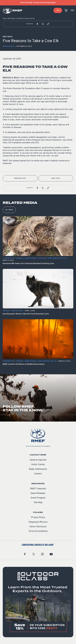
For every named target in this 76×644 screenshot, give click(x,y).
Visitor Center (38, 465)
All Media (9, 210)
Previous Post (20, 178)
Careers (38, 474)
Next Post (56, 178)
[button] (37, 24)
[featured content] (38, 602)
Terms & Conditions (38, 531)
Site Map (38, 503)
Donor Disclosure (38, 527)
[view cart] (66, 10)
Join (58, 10)
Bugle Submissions (38, 469)
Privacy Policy (38, 518)
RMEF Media (11, 19)
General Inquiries (38, 460)
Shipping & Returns (38, 522)
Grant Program (38, 498)
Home (4, 19)
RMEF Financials (38, 489)
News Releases (9, 46)
